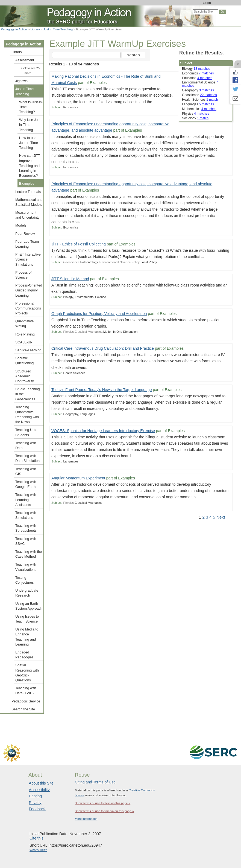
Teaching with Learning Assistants (26, 500)
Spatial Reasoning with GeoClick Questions (27, 673)
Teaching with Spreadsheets (26, 528)
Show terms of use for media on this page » (104, 811)
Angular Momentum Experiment (78, 478)
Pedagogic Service (26, 701)
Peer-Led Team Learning (27, 244)
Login (207, 3)
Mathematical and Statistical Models (29, 202)
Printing (35, 796)
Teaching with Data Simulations (28, 458)
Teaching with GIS (26, 471)
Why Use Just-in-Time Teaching (30, 125)
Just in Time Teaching (58, 29)
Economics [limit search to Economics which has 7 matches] (198, 73)
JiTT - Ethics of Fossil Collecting (79, 244)
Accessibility (39, 790)
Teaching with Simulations (26, 515)
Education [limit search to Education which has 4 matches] (197, 78)
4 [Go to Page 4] (211, 517)
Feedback (37, 809)
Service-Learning (28, 350)
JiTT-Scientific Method (70, 279)
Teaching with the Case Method (29, 554)
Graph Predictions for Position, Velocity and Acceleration (99, 314)
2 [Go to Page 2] (203, 517)
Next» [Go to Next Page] (222, 517)
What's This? (38, 850)
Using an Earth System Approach (29, 606)
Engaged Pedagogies (24, 655)
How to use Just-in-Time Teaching (29, 143)
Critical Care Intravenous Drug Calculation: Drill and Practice (103, 348)
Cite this (36, 838)
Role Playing (25, 334)
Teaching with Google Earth (26, 484)
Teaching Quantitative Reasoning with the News (27, 415)
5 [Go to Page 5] (214, 517)
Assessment (25, 60)
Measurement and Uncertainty (27, 215)
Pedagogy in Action (14, 29)
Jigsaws (21, 81)
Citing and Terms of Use (95, 782)
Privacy (35, 803)
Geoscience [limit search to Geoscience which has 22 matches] (199, 95)
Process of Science (23, 275)
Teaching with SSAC (26, 541)
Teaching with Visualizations (26, 567)
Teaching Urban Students (27, 432)
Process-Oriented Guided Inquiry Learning (29, 290)
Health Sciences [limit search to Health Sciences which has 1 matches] (200, 100)
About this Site (41, 783)
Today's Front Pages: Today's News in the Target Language (102, 390)
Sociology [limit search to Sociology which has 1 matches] (195, 118)
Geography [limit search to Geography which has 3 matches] (198, 90)
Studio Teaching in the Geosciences (27, 394)
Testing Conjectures (24, 580)
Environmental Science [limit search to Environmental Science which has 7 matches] (200, 84)
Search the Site (23, 709)
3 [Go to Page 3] (207, 517)
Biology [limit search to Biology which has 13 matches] (196, 69)
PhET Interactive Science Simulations (28, 259)
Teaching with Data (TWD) (26, 691)
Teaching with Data (26, 445)
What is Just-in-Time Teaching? (31, 107)
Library (35, 29)
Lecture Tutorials (28, 192)
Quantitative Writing (24, 324)
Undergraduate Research (27, 593)
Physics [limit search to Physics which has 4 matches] (196, 114)
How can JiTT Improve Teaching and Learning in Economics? (30, 166)
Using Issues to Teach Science (27, 619)
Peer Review (25, 234)
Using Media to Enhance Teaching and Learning (27, 637)
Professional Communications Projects (28, 308)
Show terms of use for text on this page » (103, 803)
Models (21, 225)
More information (86, 819)
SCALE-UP (24, 342)
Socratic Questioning (24, 361)
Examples (27, 184)
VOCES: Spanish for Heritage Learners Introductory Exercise (103, 431)
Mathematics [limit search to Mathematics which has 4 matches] (199, 109)
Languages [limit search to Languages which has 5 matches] (198, 104)
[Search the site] (86, 55)
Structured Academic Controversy (25, 376)
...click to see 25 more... (29, 71)
